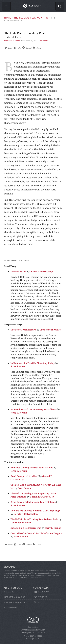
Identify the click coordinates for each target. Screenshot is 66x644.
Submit (29, 48)
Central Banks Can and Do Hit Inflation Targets (36, 533)
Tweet (10, 48)
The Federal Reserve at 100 (31, 18)
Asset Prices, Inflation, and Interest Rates (33, 502)
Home (8, 18)
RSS (38, 602)
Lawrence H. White (12, 41)
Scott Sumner (18, 366)
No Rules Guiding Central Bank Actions (32, 467)
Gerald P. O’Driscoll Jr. (42, 271)
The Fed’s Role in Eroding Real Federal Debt (35, 519)
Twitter (40, 597)
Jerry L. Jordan (19, 413)
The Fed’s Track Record (23, 330)
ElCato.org (10, 608)
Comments (43, 41)
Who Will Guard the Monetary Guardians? (34, 409)
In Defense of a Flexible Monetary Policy (33, 363)
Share (39, 48)
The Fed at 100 (18, 271)
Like (19, 48)
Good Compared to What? (25, 476)
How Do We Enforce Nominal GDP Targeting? (35, 511)
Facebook (41, 592)
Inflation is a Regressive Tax (26, 528)
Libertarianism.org (15, 597)
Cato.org (9, 592)
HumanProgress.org (16, 602)
